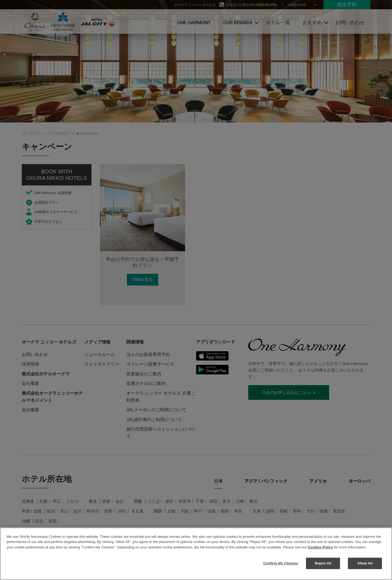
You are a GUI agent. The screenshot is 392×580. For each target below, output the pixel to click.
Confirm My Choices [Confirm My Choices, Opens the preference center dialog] (281, 563)
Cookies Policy (320, 547)
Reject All (323, 563)
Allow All (365, 563)
